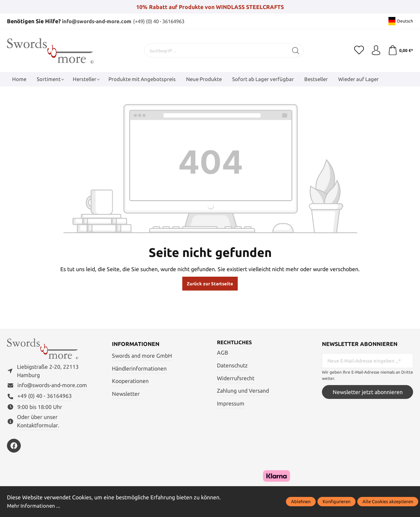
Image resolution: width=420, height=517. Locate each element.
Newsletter (126, 393)
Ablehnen (301, 502)
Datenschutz (232, 365)
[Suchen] (295, 50)
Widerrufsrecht (236, 378)
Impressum (231, 403)
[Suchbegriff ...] (216, 50)
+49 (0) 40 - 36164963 (45, 397)
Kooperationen (130, 381)
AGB (222, 353)
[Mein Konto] (375, 50)
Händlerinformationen (139, 368)
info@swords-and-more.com (100, 21)
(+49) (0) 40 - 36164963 (168, 21)
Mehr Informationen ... (35, 506)
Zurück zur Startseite (210, 283)
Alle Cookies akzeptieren (388, 502)
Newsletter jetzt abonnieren (368, 392)
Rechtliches (236, 342)
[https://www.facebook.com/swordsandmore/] (14, 447)
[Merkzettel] (358, 50)
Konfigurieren (336, 502)
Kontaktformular (37, 426)
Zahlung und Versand (243, 391)
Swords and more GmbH (142, 355)
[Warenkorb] (400, 50)
